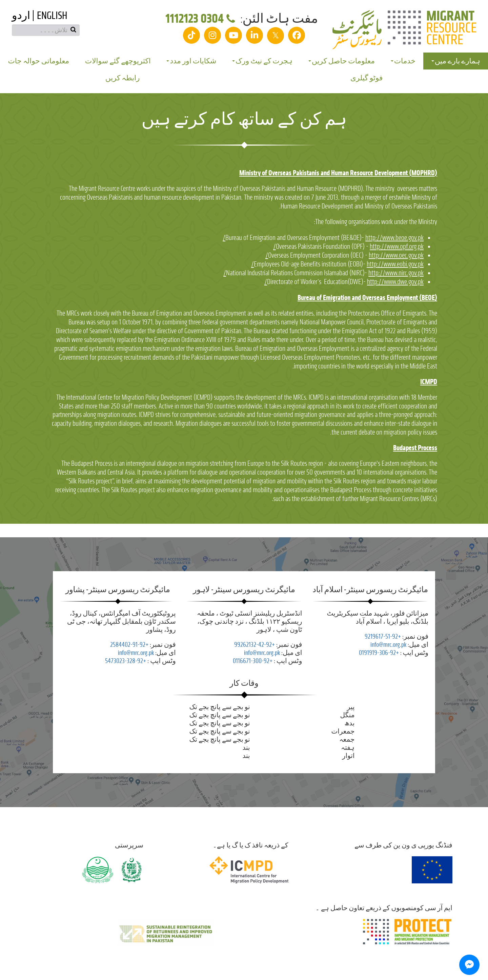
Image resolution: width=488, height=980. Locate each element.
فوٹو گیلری (367, 78)
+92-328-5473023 (126, 661)
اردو (21, 16)
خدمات (403, 61)
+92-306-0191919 (379, 653)
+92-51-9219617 (383, 636)
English (52, 16)
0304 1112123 (202, 18)
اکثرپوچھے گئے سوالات (118, 61)
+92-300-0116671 (253, 661)
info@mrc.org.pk (388, 645)
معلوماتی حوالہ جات (38, 61)
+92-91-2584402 (129, 645)
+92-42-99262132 (255, 645)
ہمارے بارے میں (456, 61)
